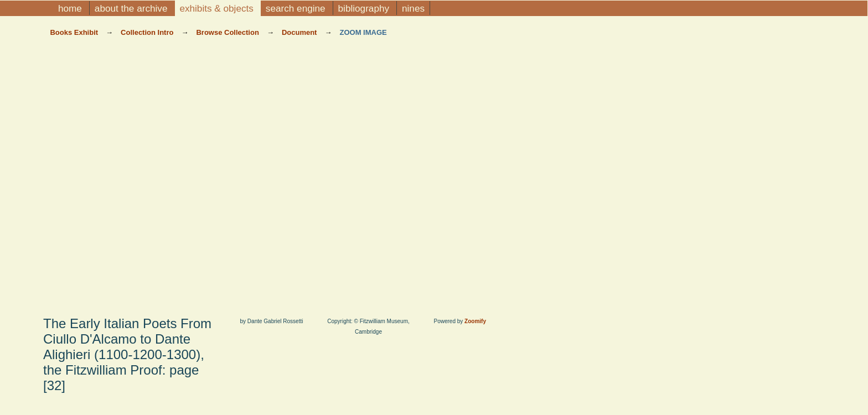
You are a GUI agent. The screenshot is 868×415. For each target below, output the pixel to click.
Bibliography (365, 8)
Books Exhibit (75, 32)
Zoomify (475, 321)
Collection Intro (148, 32)
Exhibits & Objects (218, 8)
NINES (413, 8)
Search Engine (297, 8)
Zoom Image (363, 32)
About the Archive (132, 8)
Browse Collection (228, 32)
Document (300, 32)
